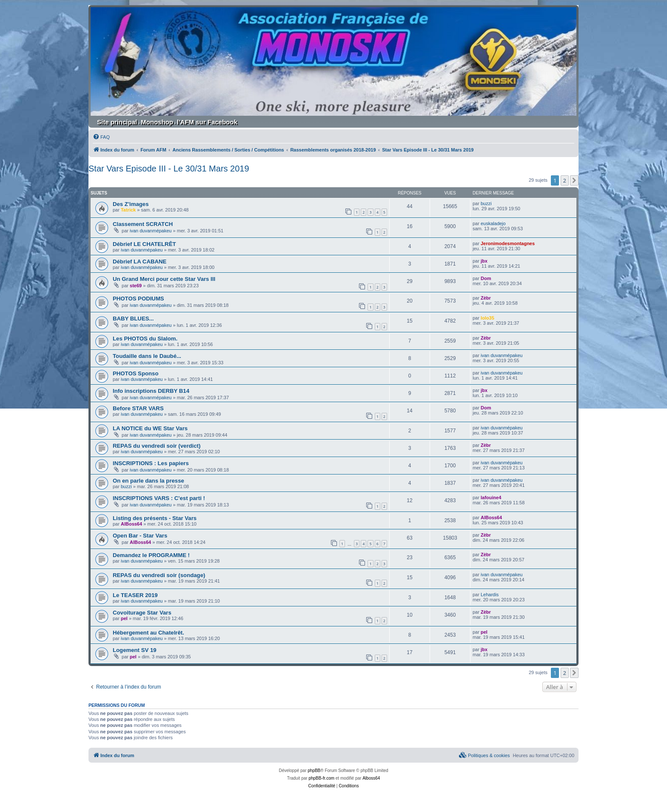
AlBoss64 (131, 524)
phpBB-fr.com (321, 778)
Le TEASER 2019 (135, 595)
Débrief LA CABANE (140, 262)
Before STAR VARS (138, 408)
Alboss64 (371, 778)
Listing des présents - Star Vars (155, 518)
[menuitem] (101, 137)
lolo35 (487, 318)
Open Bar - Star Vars (140, 536)
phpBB (314, 771)
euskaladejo (493, 223)
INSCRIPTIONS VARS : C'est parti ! (159, 498)
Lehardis (490, 595)
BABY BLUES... (133, 319)
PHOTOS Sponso (135, 373)
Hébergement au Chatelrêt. (148, 633)
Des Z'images (131, 204)
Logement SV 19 (135, 650)
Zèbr (486, 298)
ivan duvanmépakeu (151, 231)
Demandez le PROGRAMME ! (151, 555)
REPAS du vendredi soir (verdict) (157, 446)
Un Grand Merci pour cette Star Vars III (164, 279)
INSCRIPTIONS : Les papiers (151, 463)
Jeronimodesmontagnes (508, 243)
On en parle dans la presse (148, 481)
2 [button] (565, 180)
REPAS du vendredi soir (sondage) (159, 575)
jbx (484, 261)
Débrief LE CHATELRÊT (144, 244)
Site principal (117, 122)
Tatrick (128, 210)
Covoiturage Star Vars (142, 613)
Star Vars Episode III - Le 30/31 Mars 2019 (169, 169)
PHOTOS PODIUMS (138, 299)
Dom (486, 278)
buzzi (486, 203)
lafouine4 (491, 497)
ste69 (136, 286)
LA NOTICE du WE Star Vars (150, 428)
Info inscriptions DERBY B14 (151, 391)
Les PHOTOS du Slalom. (145, 339)
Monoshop (157, 122)
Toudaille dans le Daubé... (147, 356)
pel (124, 618)
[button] (574, 180)
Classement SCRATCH (143, 224)
